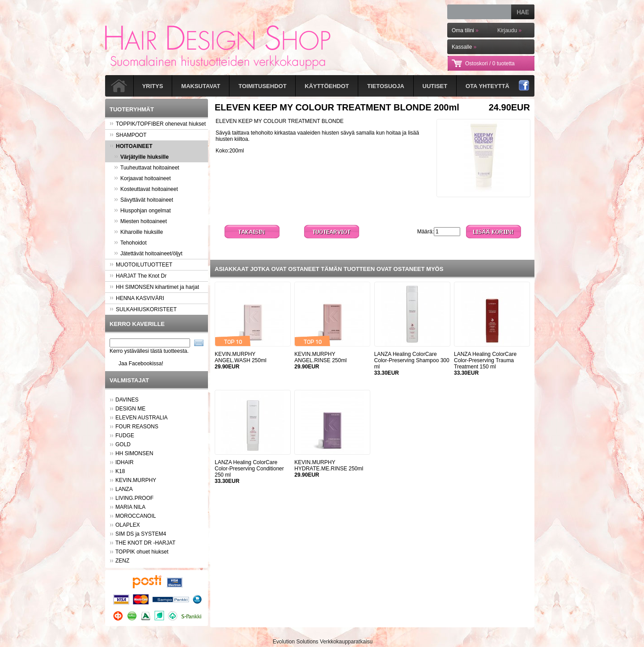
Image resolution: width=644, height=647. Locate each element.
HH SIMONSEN (134, 453)
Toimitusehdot (262, 86)
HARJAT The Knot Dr (138, 276)
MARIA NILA (130, 507)
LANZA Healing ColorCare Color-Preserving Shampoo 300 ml (412, 360)
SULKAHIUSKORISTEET (143, 309)
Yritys (153, 86)
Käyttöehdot (327, 86)
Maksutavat (201, 86)
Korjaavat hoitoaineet (142, 178)
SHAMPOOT (128, 135)
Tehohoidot (130, 243)
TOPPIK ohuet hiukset (142, 552)
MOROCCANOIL (136, 516)
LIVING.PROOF (134, 498)
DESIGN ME (130, 409)
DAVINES (127, 400)
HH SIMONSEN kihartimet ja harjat (154, 287)
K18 (120, 471)
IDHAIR (125, 462)
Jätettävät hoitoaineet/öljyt (148, 254)
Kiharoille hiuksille (138, 232)
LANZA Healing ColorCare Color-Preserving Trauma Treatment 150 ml (485, 360)
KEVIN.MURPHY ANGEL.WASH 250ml (241, 357)
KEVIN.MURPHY (136, 480)
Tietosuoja (386, 86)
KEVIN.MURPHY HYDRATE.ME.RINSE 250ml (329, 465)
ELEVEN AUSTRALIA (142, 418)
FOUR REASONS (137, 427)
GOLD (123, 444)
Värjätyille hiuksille (141, 157)
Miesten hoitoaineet (140, 221)
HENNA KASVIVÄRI (137, 298)
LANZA (124, 489)
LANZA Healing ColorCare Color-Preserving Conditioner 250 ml (249, 469)
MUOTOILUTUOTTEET (141, 265)
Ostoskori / (490, 63)
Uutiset (435, 86)
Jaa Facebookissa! (141, 364)
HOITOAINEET (131, 146)
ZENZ (122, 561)
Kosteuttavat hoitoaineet (146, 189)
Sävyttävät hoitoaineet (144, 200)
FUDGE (125, 436)
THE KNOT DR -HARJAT (145, 543)
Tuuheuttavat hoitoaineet (147, 168)
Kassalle (464, 47)
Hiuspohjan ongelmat (142, 211)
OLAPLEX (128, 525)
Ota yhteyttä (487, 86)
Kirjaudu (509, 30)
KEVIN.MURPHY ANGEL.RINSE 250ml (320, 357)
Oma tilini (465, 30)
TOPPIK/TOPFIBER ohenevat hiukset (158, 124)
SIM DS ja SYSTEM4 (141, 534)
